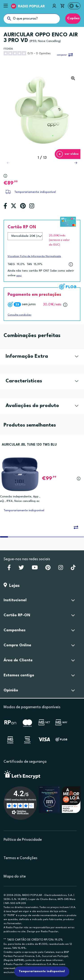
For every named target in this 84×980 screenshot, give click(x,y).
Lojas (12, 586)
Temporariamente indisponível (35, 192)
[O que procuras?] (32, 19)
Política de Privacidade (23, 840)
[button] (76, 163)
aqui (19, 276)
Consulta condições (19, 315)
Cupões (73, 19)
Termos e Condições (20, 858)
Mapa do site (15, 877)
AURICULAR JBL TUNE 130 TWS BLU (29, 445)
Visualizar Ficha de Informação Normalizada (34, 256)
